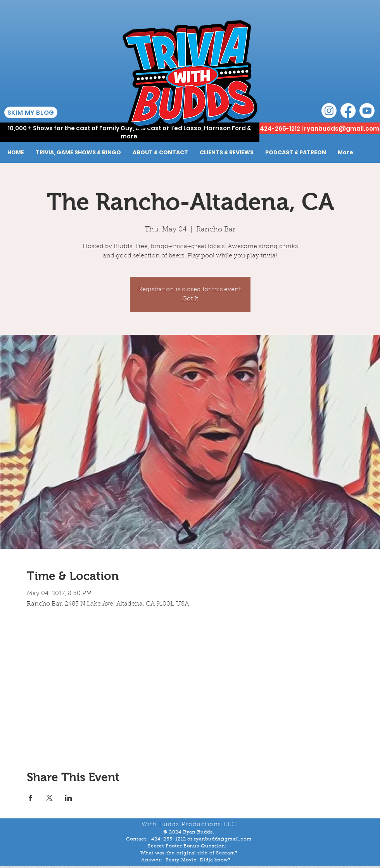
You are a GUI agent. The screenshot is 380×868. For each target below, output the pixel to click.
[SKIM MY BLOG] (31, 112)
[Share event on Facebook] (30, 798)
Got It (190, 299)
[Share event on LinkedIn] (68, 798)
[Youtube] (367, 111)
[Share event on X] (49, 798)
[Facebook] (348, 111)
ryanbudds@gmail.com (342, 129)
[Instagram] (329, 111)
